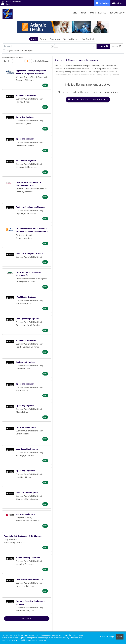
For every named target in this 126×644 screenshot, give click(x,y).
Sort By (7, 61)
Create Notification (41, 61)
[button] (117, 46)
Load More (27, 619)
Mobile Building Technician (28, 558)
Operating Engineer (25, 117)
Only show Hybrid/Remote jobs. (20, 50)
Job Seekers (102, 3)
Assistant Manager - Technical (30, 253)
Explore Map (55, 39)
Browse (43, 39)
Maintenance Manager (26, 95)
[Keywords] (26, 46)
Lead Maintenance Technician (29, 579)
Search (34, 39)
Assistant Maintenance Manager (31, 207)
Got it (120, 637)
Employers (118, 3)
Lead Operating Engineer (27, 319)
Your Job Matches (71, 39)
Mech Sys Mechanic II (25, 514)
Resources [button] (116, 13)
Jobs (84, 13)
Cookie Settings (107, 637)
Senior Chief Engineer (26, 362)
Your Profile (98, 13)
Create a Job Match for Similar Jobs (88, 99)
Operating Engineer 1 (26, 471)
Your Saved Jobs (89, 39)
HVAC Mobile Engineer (26, 160)
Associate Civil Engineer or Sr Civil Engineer (24, 536)
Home (74, 13)
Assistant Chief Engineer (27, 492)
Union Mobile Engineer (26, 427)
